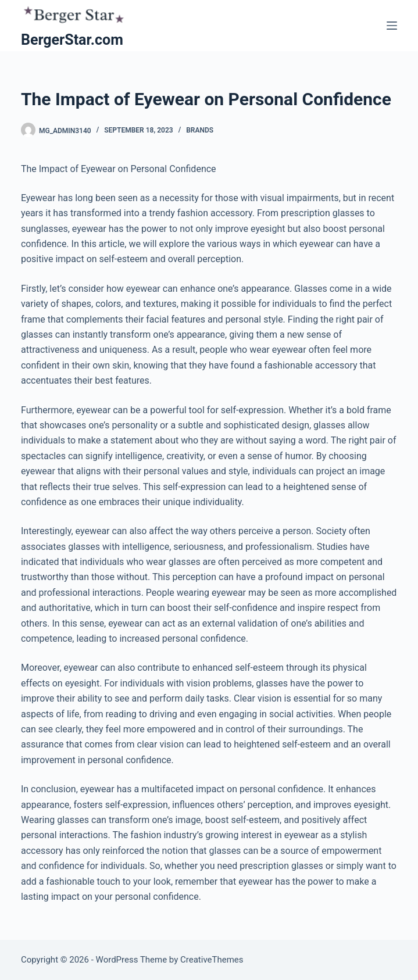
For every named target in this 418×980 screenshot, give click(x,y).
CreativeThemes (212, 960)
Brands (200, 130)
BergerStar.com (72, 40)
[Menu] (392, 26)
